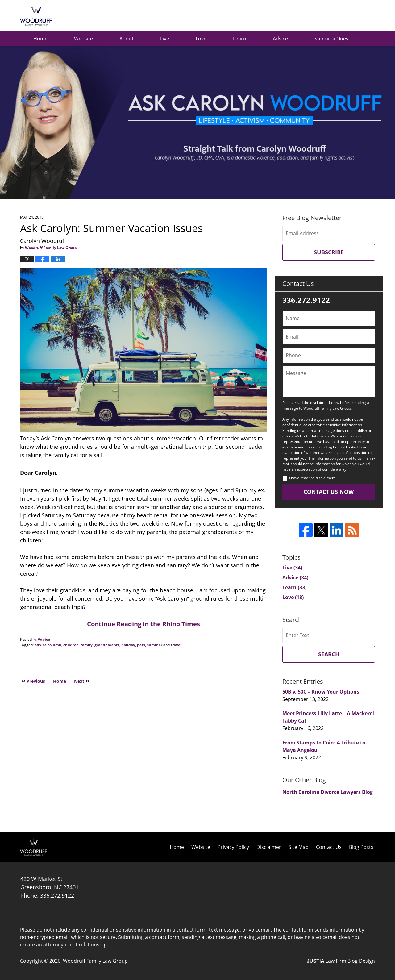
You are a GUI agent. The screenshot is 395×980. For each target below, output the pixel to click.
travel (176, 645)
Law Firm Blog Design (341, 961)
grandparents (107, 645)
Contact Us (329, 847)
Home (40, 39)
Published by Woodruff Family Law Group (344, 16)
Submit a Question (336, 39)
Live (165, 39)
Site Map (299, 847)
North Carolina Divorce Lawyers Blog (328, 792)
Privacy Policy (233, 847)
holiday (128, 645)
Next (82, 681)
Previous (33, 681)
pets (141, 645)
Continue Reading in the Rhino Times (143, 624)
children (71, 645)
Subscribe (329, 252)
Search (329, 654)
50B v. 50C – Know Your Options (321, 692)
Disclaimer (269, 847)
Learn (240, 39)
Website (83, 39)
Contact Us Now (329, 492)
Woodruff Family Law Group (95, 961)
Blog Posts (361, 847)
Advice (280, 39)
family (87, 645)
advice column (48, 645)
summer (155, 645)
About (127, 39)
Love (201, 39)
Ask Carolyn (36, 15)
